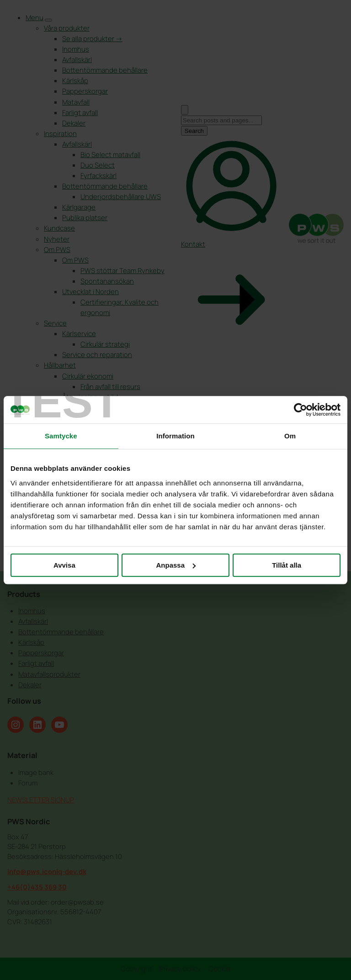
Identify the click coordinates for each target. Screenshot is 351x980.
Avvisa (64, 565)
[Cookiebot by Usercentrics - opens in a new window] (300, 410)
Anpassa (176, 565)
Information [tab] (175, 436)
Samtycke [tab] (61, 436)
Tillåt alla (287, 565)
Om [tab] (290, 436)
